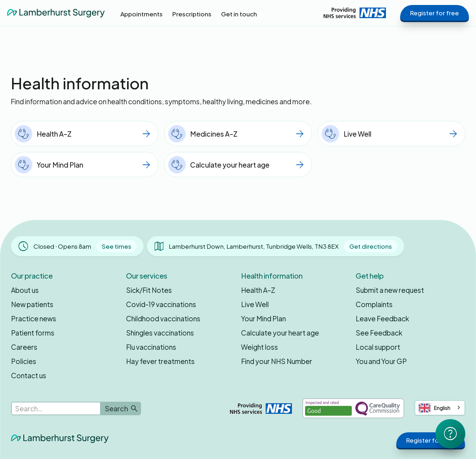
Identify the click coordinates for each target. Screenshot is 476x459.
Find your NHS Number (277, 361)
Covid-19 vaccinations (161, 304)
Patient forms (33, 333)
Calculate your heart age (280, 333)
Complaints (374, 304)
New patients (32, 304)
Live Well (255, 304)
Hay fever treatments (160, 361)
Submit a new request (390, 290)
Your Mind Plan (263, 318)
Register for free (435, 13)
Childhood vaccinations (163, 318)
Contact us (29, 375)
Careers (24, 347)
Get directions (371, 246)
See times (117, 246)
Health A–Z (258, 290)
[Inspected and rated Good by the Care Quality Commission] (353, 408)
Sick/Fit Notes (149, 290)
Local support (378, 347)
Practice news (34, 318)
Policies (24, 361)
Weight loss (260, 347)
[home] (56, 13)
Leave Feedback (382, 318)
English (435, 408)
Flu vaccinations (151, 347)
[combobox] (440, 408)
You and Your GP (381, 361)
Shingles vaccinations (160, 333)
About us (25, 290)
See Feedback (379, 333)
